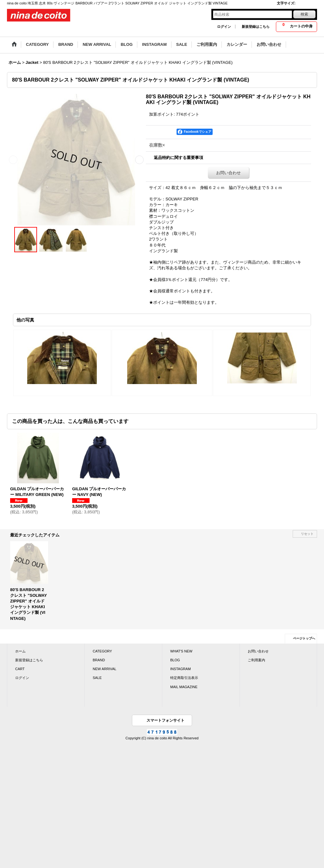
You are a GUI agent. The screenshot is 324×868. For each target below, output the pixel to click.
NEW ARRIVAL (105, 669)
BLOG (175, 660)
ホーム (20, 651)
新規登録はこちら (256, 27)
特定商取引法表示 (184, 678)
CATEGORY (102, 651)
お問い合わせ (228, 173)
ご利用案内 (256, 660)
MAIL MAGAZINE (184, 687)
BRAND (99, 660)
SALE (97, 678)
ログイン (224, 27)
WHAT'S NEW (181, 651)
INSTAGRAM (181, 669)
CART (20, 669)
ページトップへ (304, 638)
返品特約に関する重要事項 (178, 158)
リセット (307, 534)
